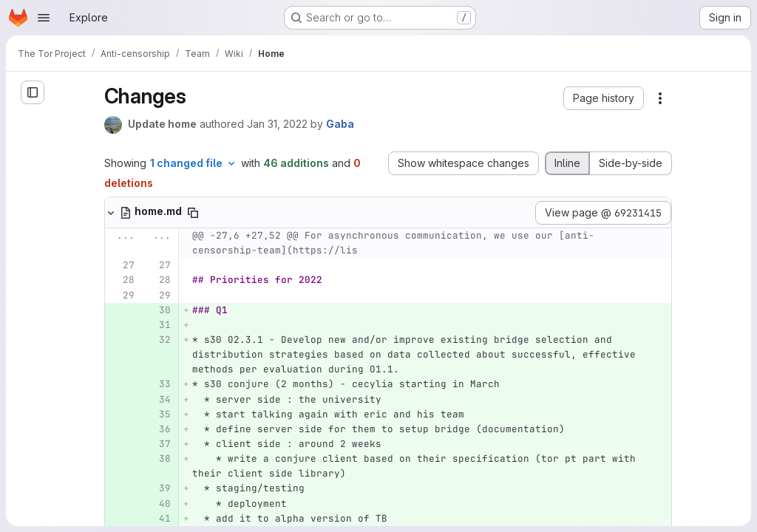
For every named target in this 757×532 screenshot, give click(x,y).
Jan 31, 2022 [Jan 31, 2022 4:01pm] (277, 124)
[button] (604, 98)
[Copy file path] (193, 213)
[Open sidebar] (33, 92)
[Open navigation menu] (44, 18)
